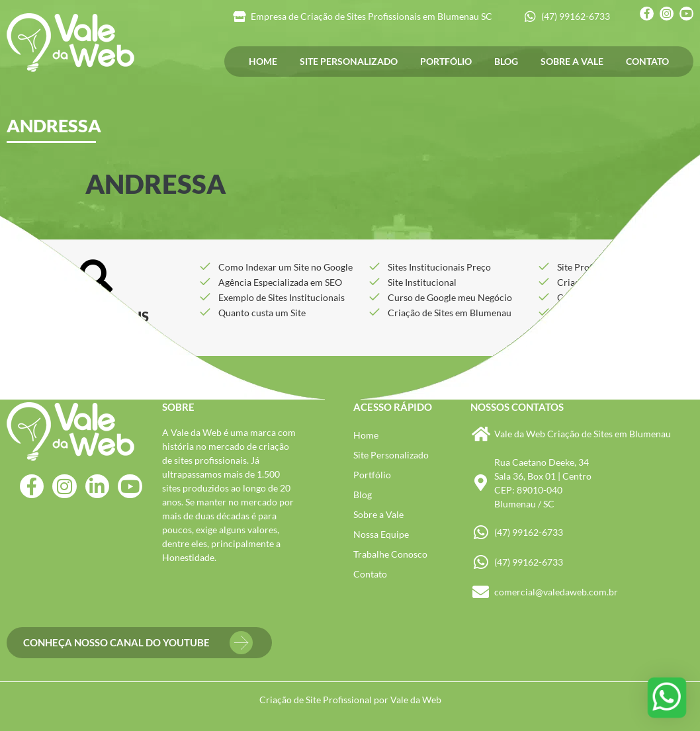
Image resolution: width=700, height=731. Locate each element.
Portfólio (446, 61)
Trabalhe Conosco (390, 554)
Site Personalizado (349, 61)
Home (263, 61)
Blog (506, 61)
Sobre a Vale (572, 61)
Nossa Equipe (381, 534)
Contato (647, 61)
